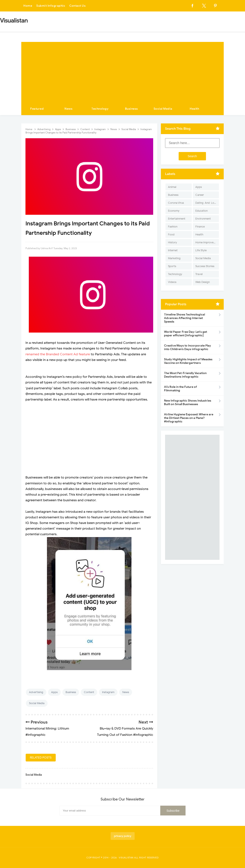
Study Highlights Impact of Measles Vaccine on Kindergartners (188, 361)
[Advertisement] (122, 71)
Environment (203, 219)
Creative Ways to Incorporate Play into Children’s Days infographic (188, 347)
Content (89, 692)
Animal (172, 187)
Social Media (163, 109)
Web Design (203, 282)
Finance (200, 227)
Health (194, 109)
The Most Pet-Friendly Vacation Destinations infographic (185, 375)
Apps (54, 692)
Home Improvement (207, 242)
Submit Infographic (51, 6)
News (68, 109)
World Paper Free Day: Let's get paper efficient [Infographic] (186, 334)
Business (131, 109)
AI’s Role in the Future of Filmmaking (181, 389)
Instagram (108, 692)
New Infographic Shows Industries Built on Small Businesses (188, 402)
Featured (37, 109)
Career (200, 195)
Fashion (173, 227)
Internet (173, 250)
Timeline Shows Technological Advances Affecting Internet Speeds (184, 318)
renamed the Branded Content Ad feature (58, 354)
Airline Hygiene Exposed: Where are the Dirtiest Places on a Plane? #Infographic (189, 418)
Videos (172, 282)
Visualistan (126, 858)
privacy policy (123, 836)
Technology (100, 109)
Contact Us (77, 6)
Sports (172, 266)
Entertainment (177, 219)
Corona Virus (176, 203)
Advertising (36, 692)
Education (201, 211)
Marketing (174, 258)
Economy (174, 211)
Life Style (201, 250)
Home (28, 6)
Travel (199, 274)
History (172, 242)
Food (171, 234)
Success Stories (205, 266)
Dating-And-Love (206, 203)
